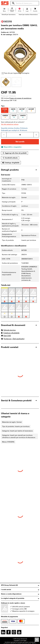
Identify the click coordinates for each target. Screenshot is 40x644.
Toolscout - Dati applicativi (13, 339)
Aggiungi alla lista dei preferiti (15, 153)
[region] (20, 82)
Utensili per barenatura (9, 15)
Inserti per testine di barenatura (28, 15)
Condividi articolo (10, 158)
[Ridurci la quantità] (4, 135)
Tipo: (3, 106)
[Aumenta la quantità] (36, 135)
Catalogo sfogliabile (11, 163)
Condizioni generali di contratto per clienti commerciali (20, 642)
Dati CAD (6, 336)
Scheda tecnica (8, 330)
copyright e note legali (20, 641)
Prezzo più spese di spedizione (20, 98)
